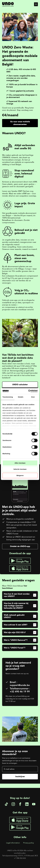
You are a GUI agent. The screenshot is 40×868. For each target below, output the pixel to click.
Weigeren (20, 475)
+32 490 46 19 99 (20, 692)
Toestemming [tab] (8, 397)
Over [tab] (33, 397)
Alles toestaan (20, 463)
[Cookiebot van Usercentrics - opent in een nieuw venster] (28, 391)
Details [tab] (21, 397)
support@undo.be (20, 685)
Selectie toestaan (20, 469)
